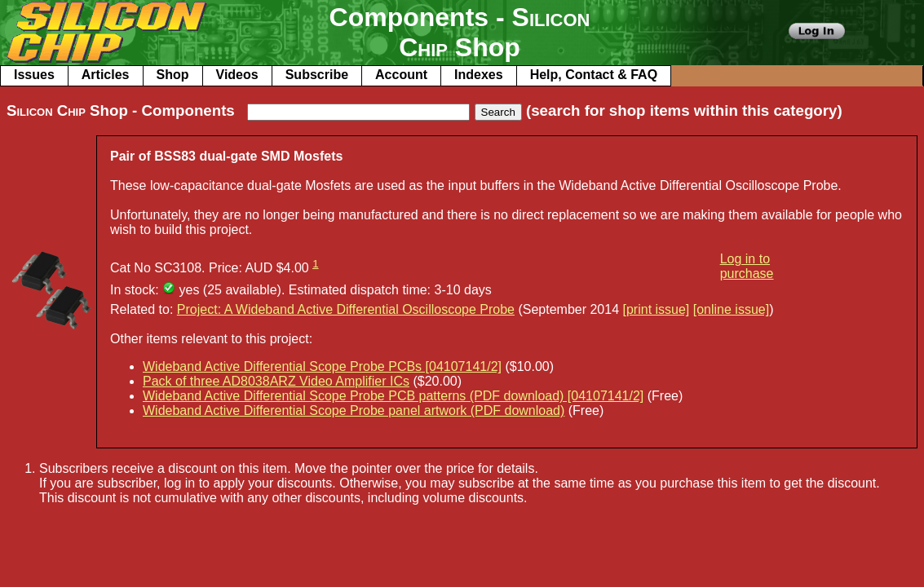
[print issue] (657, 309)
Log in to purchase (747, 266)
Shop (173, 75)
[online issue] (731, 309)
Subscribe (317, 75)
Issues (34, 75)
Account (401, 75)
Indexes (479, 75)
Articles (106, 75)
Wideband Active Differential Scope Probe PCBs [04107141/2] (322, 366)
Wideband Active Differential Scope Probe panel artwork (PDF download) (354, 410)
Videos (237, 75)
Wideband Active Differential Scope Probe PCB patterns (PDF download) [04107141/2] (393, 396)
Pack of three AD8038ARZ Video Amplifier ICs (276, 381)
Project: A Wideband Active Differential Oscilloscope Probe (346, 309)
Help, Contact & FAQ (594, 75)
